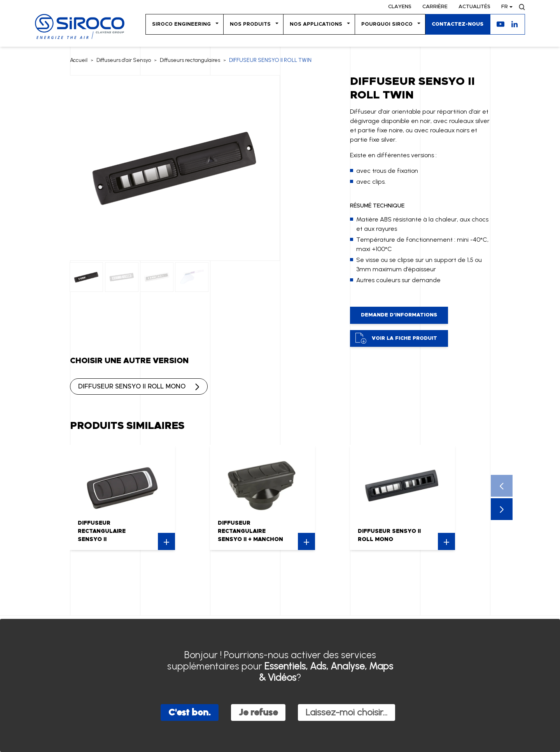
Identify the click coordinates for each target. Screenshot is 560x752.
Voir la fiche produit (396, 338)
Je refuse (258, 712)
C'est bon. (190, 712)
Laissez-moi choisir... (346, 712)
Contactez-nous (458, 24)
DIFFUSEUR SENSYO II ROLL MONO (132, 387)
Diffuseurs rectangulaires (190, 60)
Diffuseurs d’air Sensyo (124, 60)
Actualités (474, 7)
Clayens (400, 7)
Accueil (79, 60)
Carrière (435, 7)
